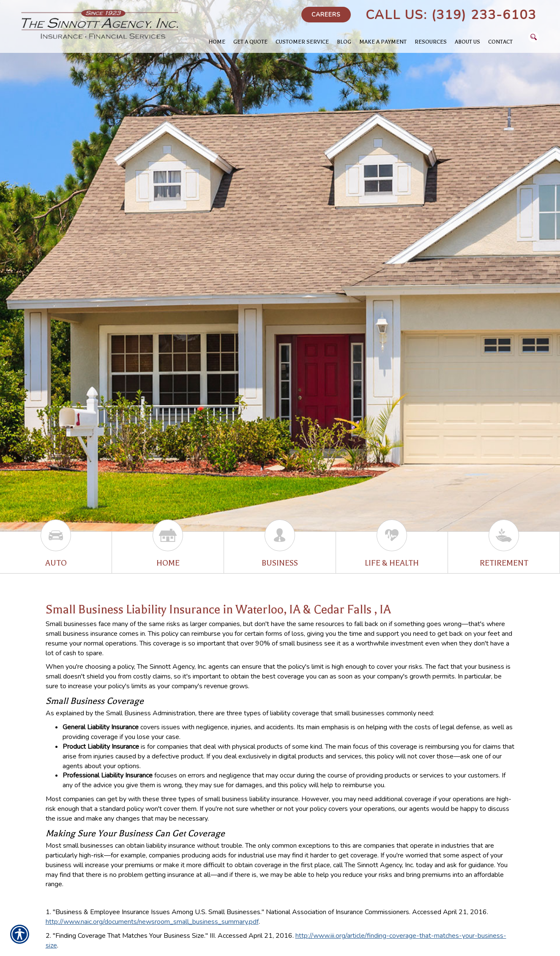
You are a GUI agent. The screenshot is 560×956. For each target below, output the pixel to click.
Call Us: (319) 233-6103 (451, 15)
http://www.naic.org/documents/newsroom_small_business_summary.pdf (152, 922)
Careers (326, 15)
